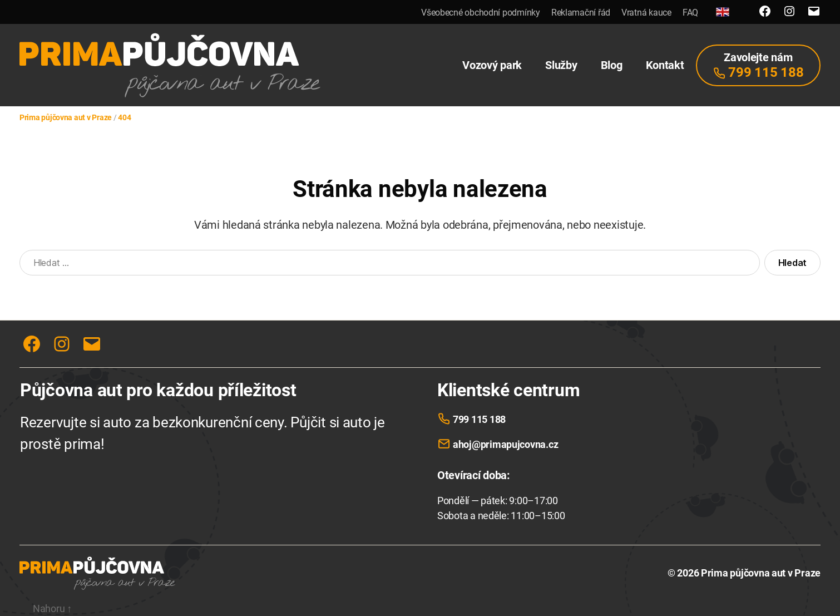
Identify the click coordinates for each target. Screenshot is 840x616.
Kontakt (665, 65)
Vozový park (492, 65)
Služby (561, 65)
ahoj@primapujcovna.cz (505, 444)
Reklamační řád (581, 13)
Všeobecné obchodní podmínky (481, 13)
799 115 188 (479, 419)
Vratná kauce (646, 13)
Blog (612, 65)
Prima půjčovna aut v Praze (761, 573)
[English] (723, 12)
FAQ (690, 13)
